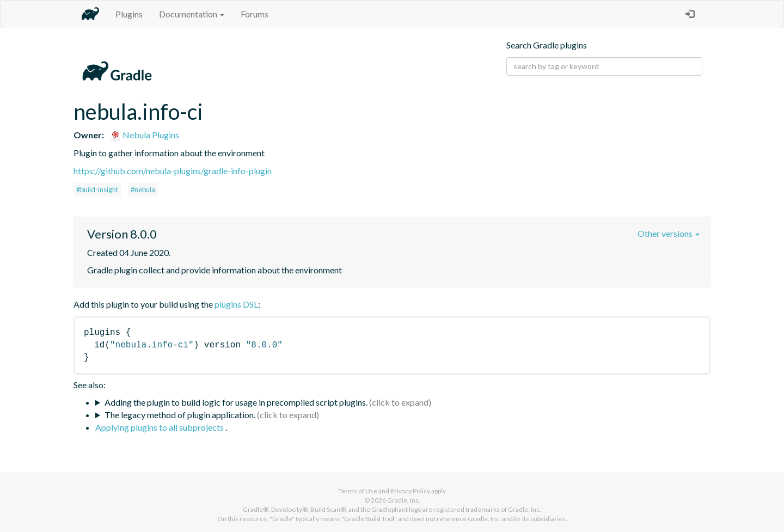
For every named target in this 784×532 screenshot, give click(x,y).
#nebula (143, 189)
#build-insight (97, 189)
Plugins (129, 14)
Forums (255, 14)
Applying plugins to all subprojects (160, 427)
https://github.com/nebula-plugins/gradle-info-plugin (173, 171)
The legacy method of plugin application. (180, 415)
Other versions (669, 233)
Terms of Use (358, 491)
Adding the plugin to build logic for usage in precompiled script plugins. (236, 402)
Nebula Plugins (145, 135)
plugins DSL (236, 304)
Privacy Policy (410, 491)
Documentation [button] (192, 14)
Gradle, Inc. (404, 500)
